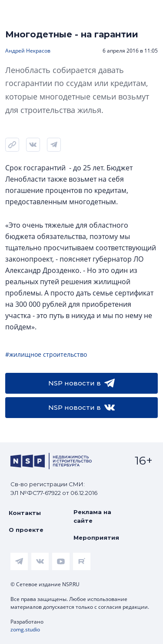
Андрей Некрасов (28, 51)
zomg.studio (25, 629)
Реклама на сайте (92, 516)
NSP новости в (81, 383)
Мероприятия (96, 538)
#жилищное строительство (46, 354)
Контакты (25, 513)
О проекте (26, 530)
